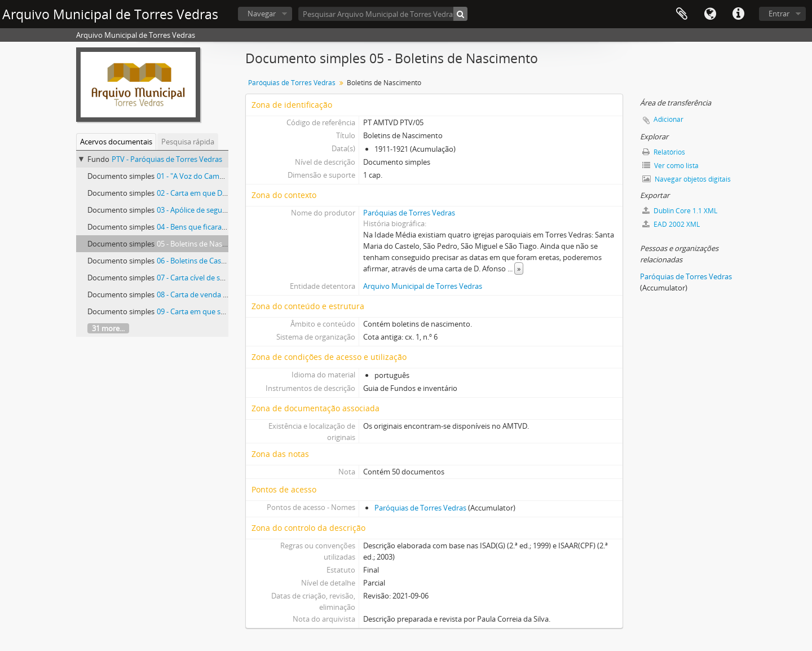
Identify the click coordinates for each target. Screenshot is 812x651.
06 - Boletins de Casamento (202, 261)
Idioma (710, 14)
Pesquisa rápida (188, 142)
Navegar (262, 14)
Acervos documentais (116, 142)
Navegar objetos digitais (687, 179)
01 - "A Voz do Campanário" (202, 176)
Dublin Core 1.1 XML (680, 211)
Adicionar (668, 119)
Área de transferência (682, 14)
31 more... (108, 328)
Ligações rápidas (738, 14)
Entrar (779, 14)
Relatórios (664, 152)
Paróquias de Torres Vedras (292, 83)
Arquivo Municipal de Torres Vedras (423, 286)
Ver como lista (670, 166)
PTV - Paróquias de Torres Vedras (167, 159)
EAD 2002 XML (671, 224)
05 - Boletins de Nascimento (203, 244)
